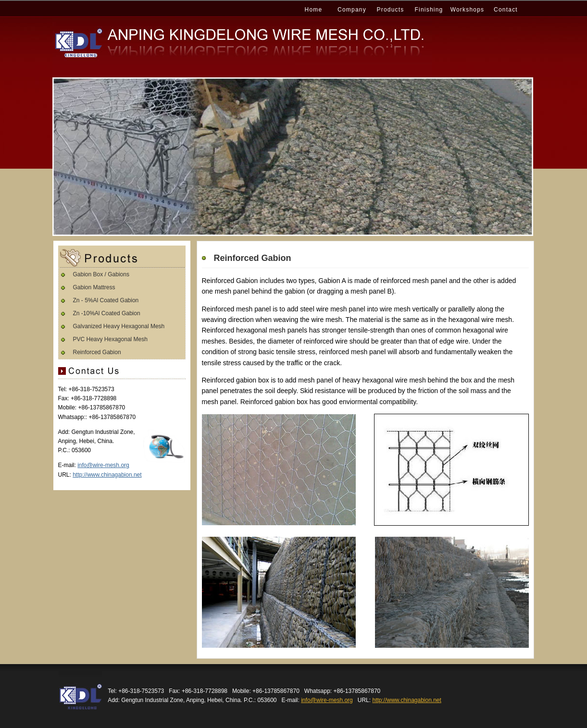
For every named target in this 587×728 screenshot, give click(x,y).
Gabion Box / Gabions (101, 274)
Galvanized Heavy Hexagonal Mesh (119, 326)
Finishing (429, 10)
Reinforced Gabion (97, 352)
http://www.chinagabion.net (107, 475)
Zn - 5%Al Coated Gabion (106, 300)
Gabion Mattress (94, 287)
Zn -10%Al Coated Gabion (107, 313)
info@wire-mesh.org (103, 465)
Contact (506, 10)
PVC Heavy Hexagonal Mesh (110, 339)
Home (314, 10)
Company (352, 10)
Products (391, 10)
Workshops (468, 10)
